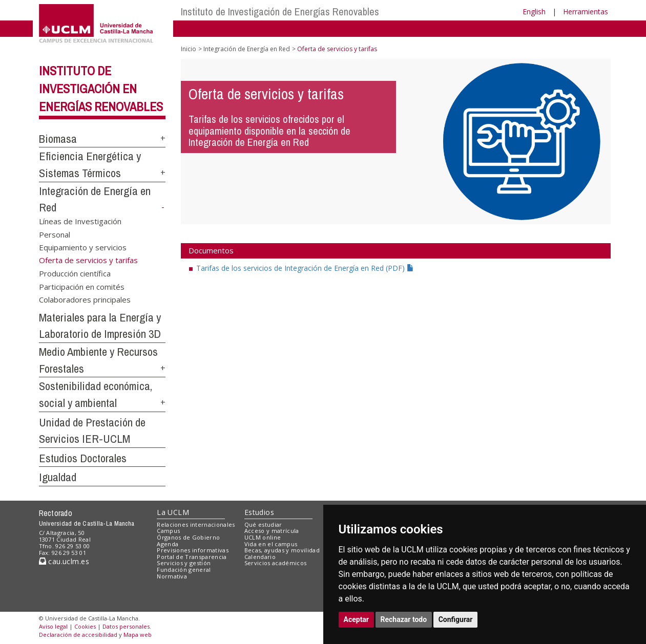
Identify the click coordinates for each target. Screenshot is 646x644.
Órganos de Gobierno (188, 537)
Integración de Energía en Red (247, 49)
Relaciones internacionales (196, 524)
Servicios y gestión (184, 563)
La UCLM (173, 512)
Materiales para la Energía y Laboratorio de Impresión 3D (100, 326)
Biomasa (58, 139)
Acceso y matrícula (272, 531)
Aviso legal (53, 626)
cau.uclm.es (64, 561)
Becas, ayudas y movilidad (282, 550)
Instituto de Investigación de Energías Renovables (280, 12)
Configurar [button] (456, 619)
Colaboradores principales (85, 299)
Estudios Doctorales (83, 458)
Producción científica (75, 273)
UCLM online (263, 537)
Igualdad (58, 477)
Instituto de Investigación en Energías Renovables (101, 89)
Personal (55, 234)
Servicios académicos (276, 563)
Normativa (172, 576)
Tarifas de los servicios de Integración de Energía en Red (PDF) (305, 268)
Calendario (260, 557)
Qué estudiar (263, 524)
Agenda (168, 544)
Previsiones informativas (193, 550)
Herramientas (586, 12)
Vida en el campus (271, 544)
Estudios (259, 512)
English (534, 12)
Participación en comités (82, 286)
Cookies (85, 626)
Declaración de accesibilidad (78, 635)
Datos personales (126, 626)
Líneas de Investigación (80, 221)
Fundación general (184, 570)
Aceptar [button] (357, 619)
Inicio (189, 49)
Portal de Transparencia (192, 557)
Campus (168, 531)
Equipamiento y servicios (83, 247)
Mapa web (138, 635)
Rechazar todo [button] (404, 619)
